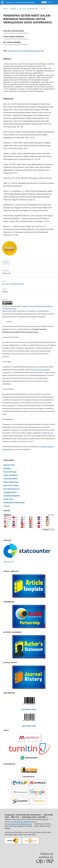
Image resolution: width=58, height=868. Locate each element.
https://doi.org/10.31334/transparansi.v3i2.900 (25, 51)
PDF (7, 262)
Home (6, 9)
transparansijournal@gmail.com (23, 822)
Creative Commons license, (41, 370)
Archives (13, 9)
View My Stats (9, 562)
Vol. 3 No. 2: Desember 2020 (28, 9)
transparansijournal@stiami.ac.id (19, 824)
